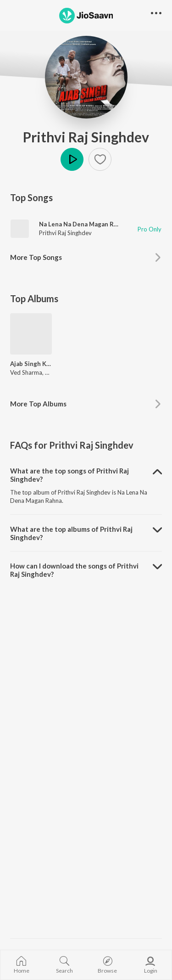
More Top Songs (36, 257)
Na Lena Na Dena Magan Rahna (83, 224)
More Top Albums (38, 404)
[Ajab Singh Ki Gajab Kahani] (31, 334)
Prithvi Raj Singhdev (86, 137)
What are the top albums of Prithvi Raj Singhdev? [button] (71, 533)
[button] (100, 159)
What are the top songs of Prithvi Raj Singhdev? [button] (69, 475)
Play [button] (72, 159)
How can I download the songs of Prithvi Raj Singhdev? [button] (74, 570)
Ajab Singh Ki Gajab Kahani (31, 364)
